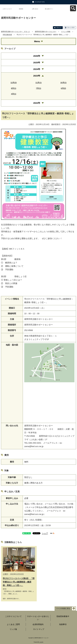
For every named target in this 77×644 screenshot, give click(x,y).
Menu (37, 41)
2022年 (37, 103)
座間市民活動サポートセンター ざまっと (16, 32)
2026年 (37, 56)
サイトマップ (39, 629)
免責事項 (63, 624)
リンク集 (13, 629)
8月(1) (14, 88)
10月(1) (63, 83)
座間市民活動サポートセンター (46, 32)
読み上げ (59, 28)
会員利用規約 (38, 624)
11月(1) (38, 83)
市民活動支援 (7, 35)
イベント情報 (66, 32)
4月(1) (14, 94)
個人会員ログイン (49, 9)
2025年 (37, 63)
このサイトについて (7, 9)
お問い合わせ (35, 9)
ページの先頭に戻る (63, 608)
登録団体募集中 (63, 616)
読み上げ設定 (71, 28)
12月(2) (14, 83)
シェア (45, 533)
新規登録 (21, 9)
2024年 (37, 69)
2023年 (37, 76)
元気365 (41, 642)
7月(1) (38, 88)
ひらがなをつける (40, 2)
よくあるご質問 (13, 624)
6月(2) (63, 88)
